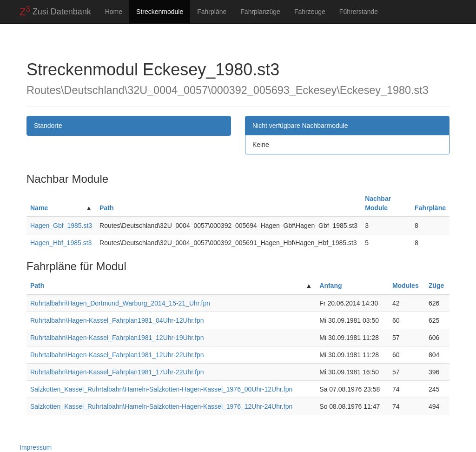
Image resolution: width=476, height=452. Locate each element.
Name (39, 208)
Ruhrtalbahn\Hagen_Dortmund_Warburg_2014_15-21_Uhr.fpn (120, 303)
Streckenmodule (160, 12)
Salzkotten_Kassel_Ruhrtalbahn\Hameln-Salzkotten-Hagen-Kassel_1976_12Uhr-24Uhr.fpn (161, 406)
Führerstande (359, 12)
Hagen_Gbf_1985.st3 (61, 226)
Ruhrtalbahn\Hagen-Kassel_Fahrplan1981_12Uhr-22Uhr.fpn (117, 355)
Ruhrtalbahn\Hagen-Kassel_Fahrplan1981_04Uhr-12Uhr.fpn (117, 320)
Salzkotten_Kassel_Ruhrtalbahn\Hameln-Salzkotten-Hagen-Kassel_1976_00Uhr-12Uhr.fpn (161, 389)
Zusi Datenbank (55, 11)
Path (106, 208)
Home (114, 12)
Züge (436, 286)
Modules (406, 286)
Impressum (36, 447)
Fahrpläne (212, 12)
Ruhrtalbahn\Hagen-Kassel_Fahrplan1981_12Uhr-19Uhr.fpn (117, 338)
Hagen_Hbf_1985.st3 (61, 243)
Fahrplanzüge (260, 12)
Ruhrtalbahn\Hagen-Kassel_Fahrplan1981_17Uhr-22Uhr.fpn (117, 372)
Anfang (331, 286)
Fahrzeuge (310, 12)
